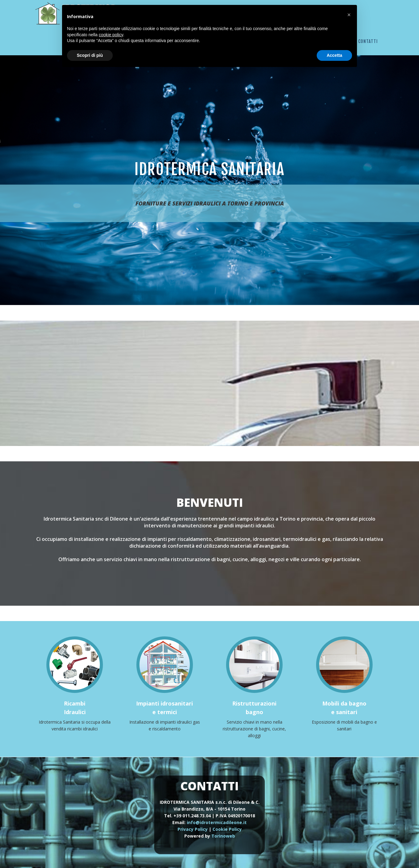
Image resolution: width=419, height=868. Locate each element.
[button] (349, 15)
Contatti (368, 41)
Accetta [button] (334, 55)
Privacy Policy (193, 829)
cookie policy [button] (111, 35)
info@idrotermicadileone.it (217, 822)
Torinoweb (223, 836)
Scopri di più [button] (90, 55)
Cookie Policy (227, 829)
